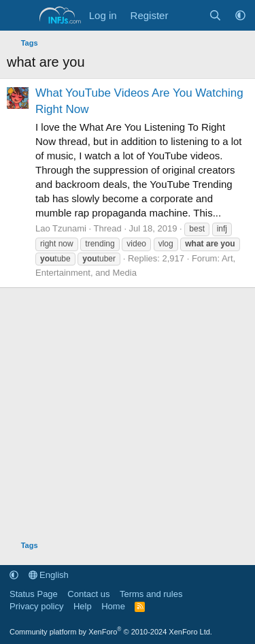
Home (113, 606)
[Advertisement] (128, 405)
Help (83, 606)
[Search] (215, 15)
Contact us (88, 594)
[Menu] (19, 16)
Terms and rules (151, 594)
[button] (240, 15)
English (49, 575)
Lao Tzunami (61, 228)
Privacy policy (36, 606)
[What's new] (188, 15)
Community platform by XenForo (111, 632)
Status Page (34, 594)
